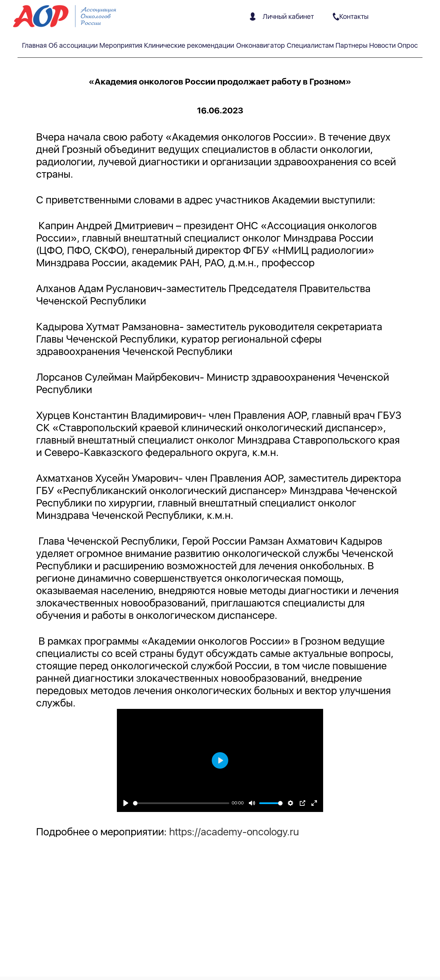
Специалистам (310, 45)
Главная (34, 45)
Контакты (351, 16)
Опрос (408, 45)
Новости (382, 45)
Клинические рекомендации (189, 45)
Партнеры (351, 45)
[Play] (126, 803)
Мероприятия (121, 45)
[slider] (181, 803)
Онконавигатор (261, 45)
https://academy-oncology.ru (234, 832)
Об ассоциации (73, 45)
